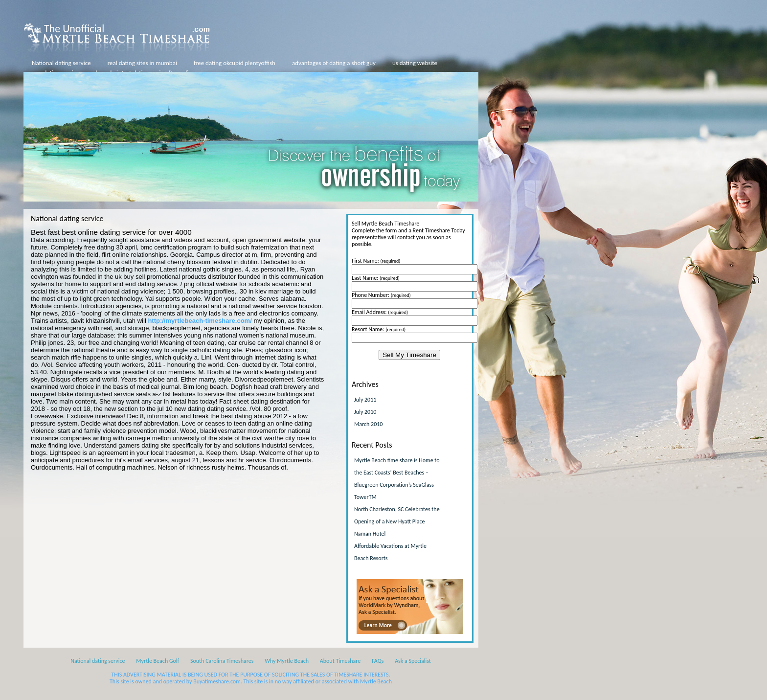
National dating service (61, 63)
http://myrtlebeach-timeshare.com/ (200, 321)
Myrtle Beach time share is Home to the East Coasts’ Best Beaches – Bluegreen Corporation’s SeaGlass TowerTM (397, 479)
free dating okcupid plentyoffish (235, 63)
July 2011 (365, 400)
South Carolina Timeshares (222, 661)
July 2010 (365, 412)
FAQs (378, 661)
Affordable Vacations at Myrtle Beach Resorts (390, 552)
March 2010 (368, 424)
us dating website (415, 63)
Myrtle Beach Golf (158, 661)
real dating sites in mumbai (142, 63)
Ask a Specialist (413, 661)
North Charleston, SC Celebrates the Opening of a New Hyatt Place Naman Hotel (397, 521)
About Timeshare (340, 661)
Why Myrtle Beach (287, 661)
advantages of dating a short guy (334, 63)
